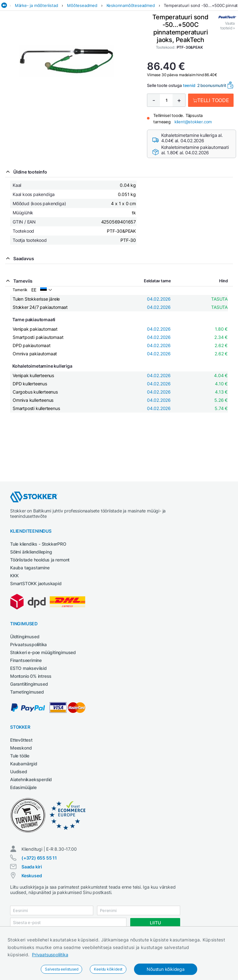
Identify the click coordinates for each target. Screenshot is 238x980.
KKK (14, 576)
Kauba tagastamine (30, 568)
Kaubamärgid (24, 764)
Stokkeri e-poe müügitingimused (43, 652)
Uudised (19, 772)
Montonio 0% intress (31, 676)
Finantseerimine (26, 660)
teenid (189, 85)
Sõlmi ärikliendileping (31, 552)
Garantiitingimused (29, 684)
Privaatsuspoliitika (50, 955)
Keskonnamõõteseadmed (131, 5)
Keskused (32, 876)
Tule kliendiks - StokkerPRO (38, 544)
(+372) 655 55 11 (39, 858)
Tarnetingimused (27, 692)
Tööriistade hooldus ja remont (40, 560)
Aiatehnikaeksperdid (31, 779)
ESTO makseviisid (28, 668)
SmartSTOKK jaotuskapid (36, 583)
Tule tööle (20, 756)
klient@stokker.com (193, 122)
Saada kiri (32, 867)
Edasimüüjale (23, 787)
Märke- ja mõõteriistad (37, 5)
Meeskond (21, 748)
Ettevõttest (21, 740)
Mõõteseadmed (82, 5)
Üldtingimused (25, 637)
